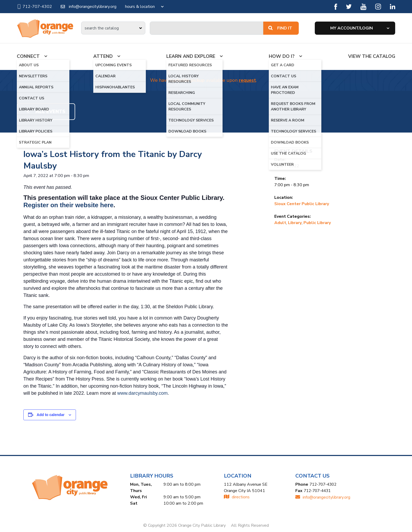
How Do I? (281, 56)
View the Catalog (372, 56)
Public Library (317, 223)
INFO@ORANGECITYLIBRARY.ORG (323, 497)
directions (237, 497)
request (248, 80)
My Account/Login (352, 28)
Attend (103, 56)
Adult (280, 223)
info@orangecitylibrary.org (89, 7)
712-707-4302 (34, 7)
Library (295, 223)
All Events (46, 112)
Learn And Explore (191, 56)
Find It (280, 28)
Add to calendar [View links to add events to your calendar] (51, 415)
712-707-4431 (318, 491)
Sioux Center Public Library (302, 204)
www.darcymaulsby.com (142, 393)
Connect (28, 56)
